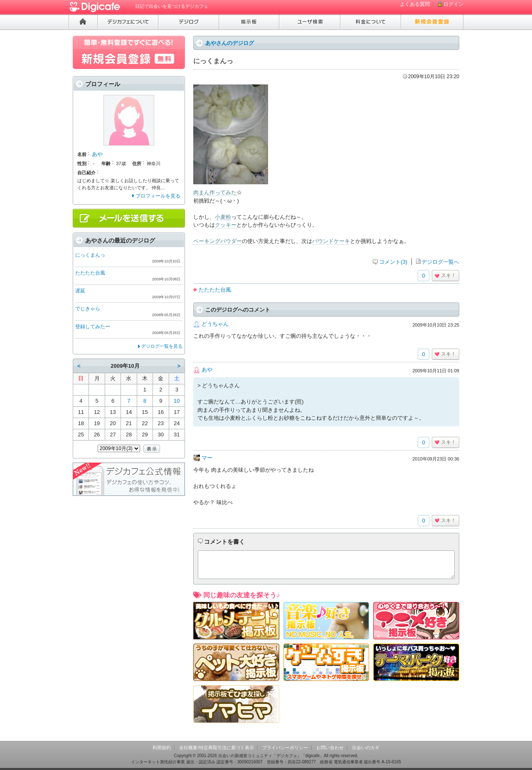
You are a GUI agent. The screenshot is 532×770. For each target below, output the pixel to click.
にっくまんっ (90, 255)
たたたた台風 (215, 290)
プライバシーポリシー (285, 748)
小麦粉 (223, 217)
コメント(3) (393, 262)
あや (207, 370)
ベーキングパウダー (218, 241)
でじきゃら (88, 309)
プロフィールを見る (158, 196)
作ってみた (223, 192)
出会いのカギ (366, 748)
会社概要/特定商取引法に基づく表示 (216, 748)
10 (177, 401)
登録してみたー (93, 327)
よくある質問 (415, 4)
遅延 (80, 291)
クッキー (226, 225)
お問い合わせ (330, 748)
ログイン (453, 4)
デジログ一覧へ (440, 262)
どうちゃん (215, 324)
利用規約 (162, 748)
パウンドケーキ (331, 241)
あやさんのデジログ (230, 43)
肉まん (201, 192)
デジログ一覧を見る (162, 346)
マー (207, 458)
